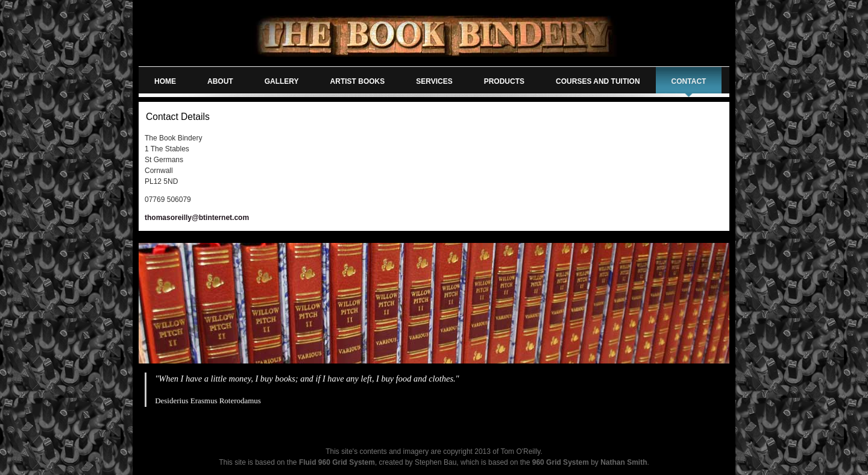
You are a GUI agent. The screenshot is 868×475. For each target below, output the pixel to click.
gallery (282, 81)
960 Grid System (561, 462)
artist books (358, 81)
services (434, 81)
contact (689, 81)
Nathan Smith (624, 462)
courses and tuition (598, 81)
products (504, 81)
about (220, 81)
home (165, 81)
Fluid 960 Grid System (337, 462)
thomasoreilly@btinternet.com (197, 218)
